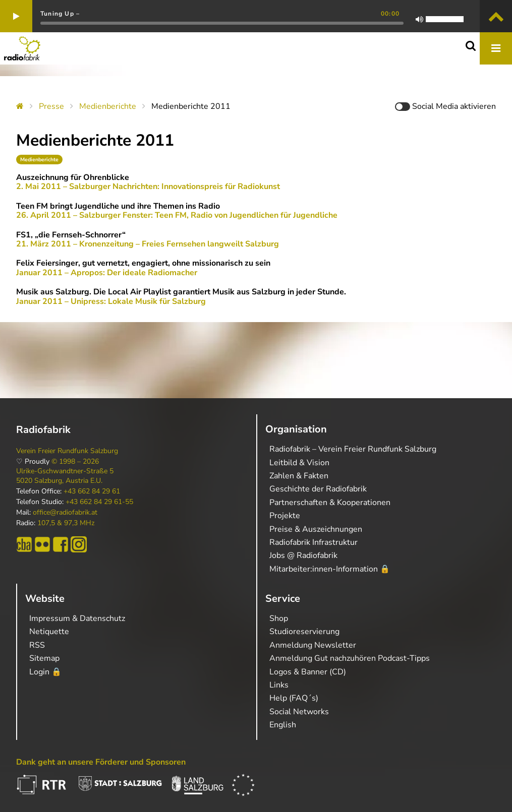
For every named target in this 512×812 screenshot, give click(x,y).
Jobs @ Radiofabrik (303, 555)
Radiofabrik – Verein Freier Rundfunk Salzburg (353, 449)
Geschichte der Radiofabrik (318, 489)
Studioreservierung (304, 632)
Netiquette (49, 632)
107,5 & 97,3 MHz (66, 523)
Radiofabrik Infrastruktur (314, 542)
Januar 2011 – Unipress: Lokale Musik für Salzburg (111, 301)
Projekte (285, 516)
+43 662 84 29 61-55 (99, 502)
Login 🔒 (45, 672)
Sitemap (44, 658)
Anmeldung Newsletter (313, 645)
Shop (279, 618)
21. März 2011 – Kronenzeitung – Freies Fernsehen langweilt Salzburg (148, 244)
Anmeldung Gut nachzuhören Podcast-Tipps (350, 658)
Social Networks (299, 712)
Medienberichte (108, 106)
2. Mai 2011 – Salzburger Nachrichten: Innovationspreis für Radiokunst (148, 186)
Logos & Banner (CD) (308, 672)
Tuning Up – (60, 14)
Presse (51, 106)
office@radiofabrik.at (65, 513)
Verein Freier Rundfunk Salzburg (67, 451)
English (283, 725)
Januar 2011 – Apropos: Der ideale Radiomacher (107, 273)
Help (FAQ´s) (294, 698)
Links (279, 685)
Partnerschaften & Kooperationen (330, 503)
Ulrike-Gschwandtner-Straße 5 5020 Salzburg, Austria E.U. (65, 476)
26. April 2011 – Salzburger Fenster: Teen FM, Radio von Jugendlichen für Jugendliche (177, 215)
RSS (37, 645)
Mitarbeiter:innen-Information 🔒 (330, 569)
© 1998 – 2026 (75, 462)
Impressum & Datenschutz (77, 618)
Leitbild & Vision (299, 463)
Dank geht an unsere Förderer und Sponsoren (101, 762)
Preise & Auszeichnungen (316, 529)
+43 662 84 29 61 (92, 491)
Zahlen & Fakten (299, 476)
